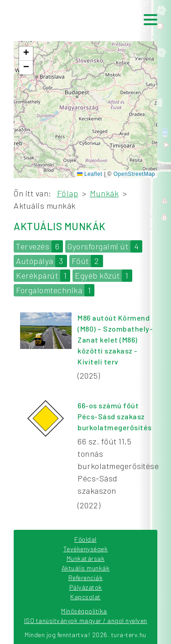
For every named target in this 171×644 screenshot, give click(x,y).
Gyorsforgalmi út (105, 246)
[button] (26, 54)
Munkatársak (86, 558)
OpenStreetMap (134, 174)
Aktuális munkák (86, 568)
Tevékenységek (86, 549)
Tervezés (39, 246)
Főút (87, 261)
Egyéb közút (104, 276)
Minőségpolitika (84, 611)
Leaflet (90, 174)
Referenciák (86, 578)
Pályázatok (86, 587)
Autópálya (41, 261)
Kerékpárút (43, 276)
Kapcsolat (85, 597)
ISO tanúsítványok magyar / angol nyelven (86, 620)
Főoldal (85, 539)
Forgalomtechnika (55, 290)
